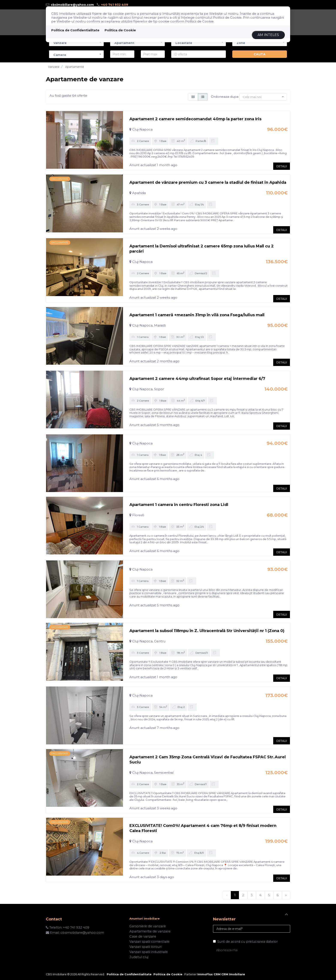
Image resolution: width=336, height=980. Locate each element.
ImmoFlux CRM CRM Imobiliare (221, 974)
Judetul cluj (139, 957)
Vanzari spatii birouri (145, 947)
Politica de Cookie (120, 30)
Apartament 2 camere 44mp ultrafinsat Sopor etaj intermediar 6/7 (197, 379)
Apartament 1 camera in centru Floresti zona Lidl (179, 505)
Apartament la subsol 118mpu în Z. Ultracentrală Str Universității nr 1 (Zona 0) (207, 631)
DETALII (282, 166)
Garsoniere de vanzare (148, 926)
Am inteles (268, 35)
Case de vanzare (143, 936)
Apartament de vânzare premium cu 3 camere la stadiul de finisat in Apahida (208, 182)
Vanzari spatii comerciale (149, 942)
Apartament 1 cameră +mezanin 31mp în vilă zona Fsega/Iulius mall (197, 315)
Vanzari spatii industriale (149, 952)
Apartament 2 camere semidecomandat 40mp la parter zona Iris (195, 119)
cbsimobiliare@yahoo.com (70, 5)
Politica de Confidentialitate (75, 30)
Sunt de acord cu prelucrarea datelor (245, 942)
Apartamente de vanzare (150, 931)
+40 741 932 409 (112, 5)
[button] (76, 54)
